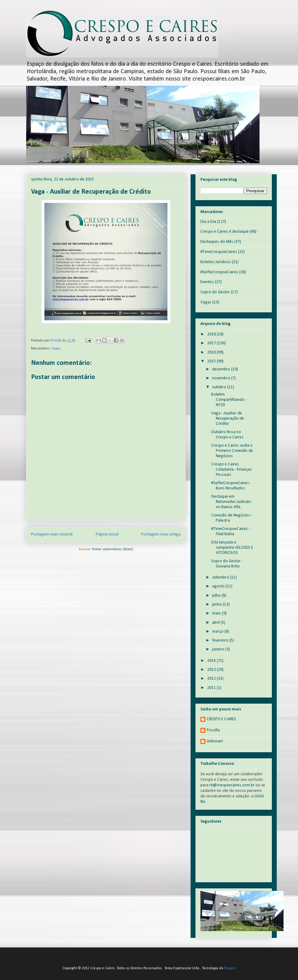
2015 (212, 361)
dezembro (222, 369)
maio (217, 613)
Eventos (207, 282)
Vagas (56, 349)
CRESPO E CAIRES (221, 719)
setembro (221, 577)
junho (217, 605)
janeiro (219, 649)
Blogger (230, 968)
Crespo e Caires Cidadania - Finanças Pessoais (232, 470)
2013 (212, 670)
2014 (212, 661)
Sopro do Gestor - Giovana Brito (227, 564)
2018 (212, 334)
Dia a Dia (208, 222)
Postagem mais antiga (161, 534)
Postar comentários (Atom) (113, 549)
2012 (212, 679)
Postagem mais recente (52, 534)
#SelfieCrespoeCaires (219, 272)
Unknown (215, 741)
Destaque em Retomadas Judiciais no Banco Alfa (231, 502)
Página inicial (107, 534)
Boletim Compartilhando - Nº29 (229, 400)
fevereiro (221, 640)
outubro (220, 387)
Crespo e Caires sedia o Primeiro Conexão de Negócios (232, 451)
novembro (222, 378)
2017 (212, 343)
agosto (219, 586)
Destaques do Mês (217, 242)
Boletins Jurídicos (216, 262)
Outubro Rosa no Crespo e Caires (227, 435)
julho (217, 596)
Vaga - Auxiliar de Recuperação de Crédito (228, 419)
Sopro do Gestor (215, 292)
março (218, 632)
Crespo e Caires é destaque (225, 232)
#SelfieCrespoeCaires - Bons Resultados (231, 486)
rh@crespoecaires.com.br (232, 785)
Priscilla (213, 730)
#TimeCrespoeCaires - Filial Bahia (231, 531)
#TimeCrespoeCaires (219, 252)
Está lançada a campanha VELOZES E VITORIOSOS (232, 548)
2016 (212, 352)
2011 (212, 688)
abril (216, 623)
